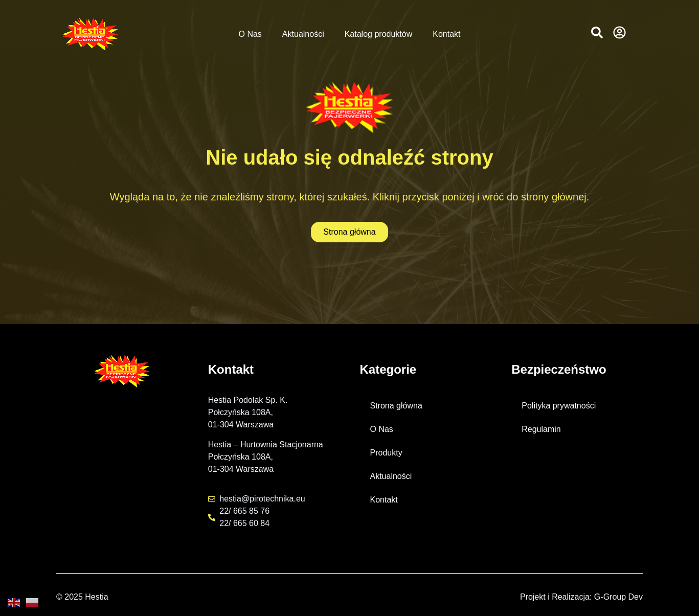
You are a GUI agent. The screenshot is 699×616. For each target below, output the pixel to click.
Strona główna (396, 406)
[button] (597, 32)
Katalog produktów (379, 34)
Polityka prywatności (559, 406)
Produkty (386, 453)
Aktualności (303, 34)
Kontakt (446, 34)
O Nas (250, 34)
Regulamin (541, 429)
